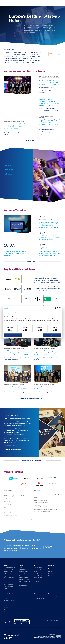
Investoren (22, 565)
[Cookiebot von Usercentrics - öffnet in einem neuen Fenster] (56, 308)
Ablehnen (13, 335)
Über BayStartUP (8, 594)
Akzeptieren (52, 335)
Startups (6, 565)
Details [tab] (33, 312)
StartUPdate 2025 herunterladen (13, 449)
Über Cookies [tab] (52, 312)
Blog (50, 594)
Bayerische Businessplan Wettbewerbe (52, 567)
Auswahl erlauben (32, 335)
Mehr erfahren (50, 37)
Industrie (36, 565)
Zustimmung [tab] (13, 312)
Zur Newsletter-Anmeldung (49, 547)
